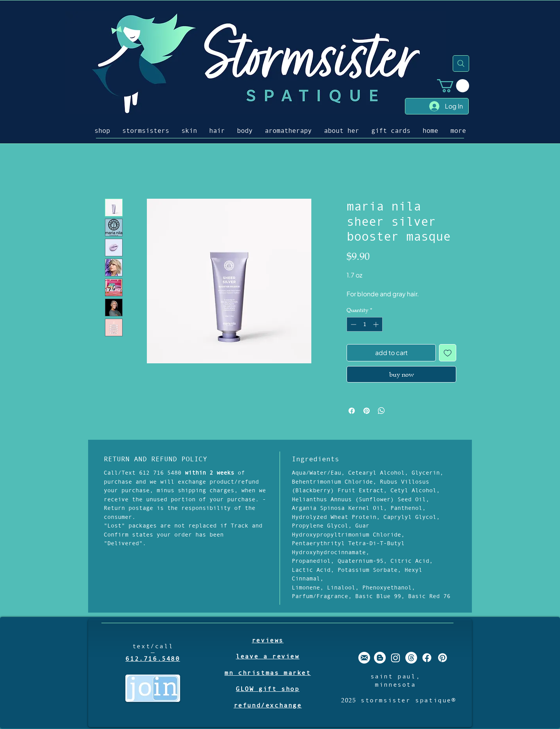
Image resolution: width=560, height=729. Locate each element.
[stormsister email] (364, 658)
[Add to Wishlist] (448, 353)
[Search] (461, 63)
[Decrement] (353, 324)
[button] (453, 86)
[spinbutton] (365, 324)
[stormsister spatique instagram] (396, 658)
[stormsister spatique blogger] (380, 658)
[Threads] (411, 658)
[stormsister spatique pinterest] (443, 658)
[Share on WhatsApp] (381, 411)
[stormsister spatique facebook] (427, 658)
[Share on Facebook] (352, 411)
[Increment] (377, 324)
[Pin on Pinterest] (367, 411)
